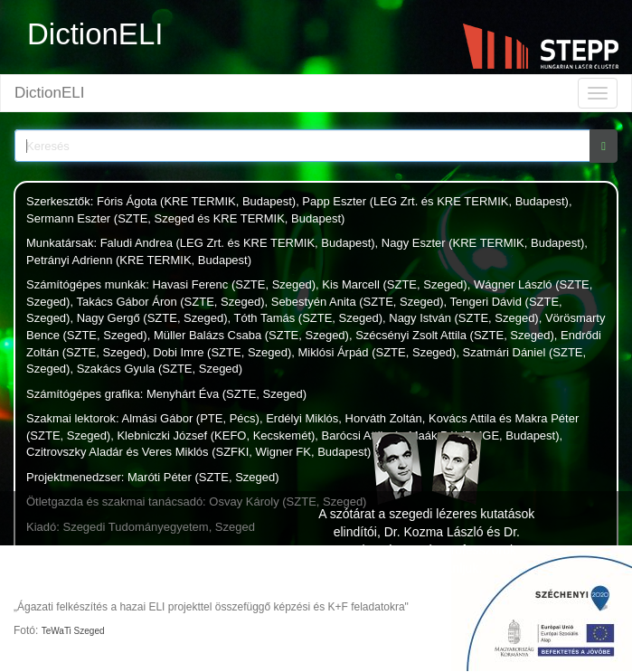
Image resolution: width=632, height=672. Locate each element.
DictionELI (49, 93)
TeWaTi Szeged (73, 631)
